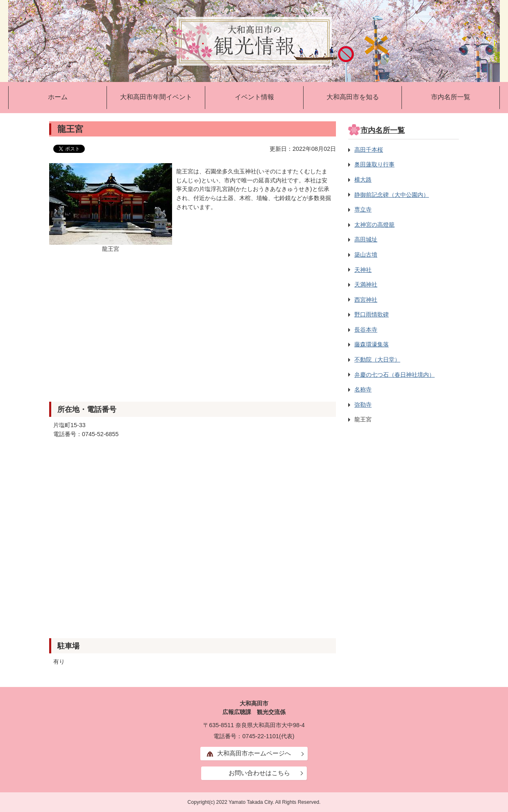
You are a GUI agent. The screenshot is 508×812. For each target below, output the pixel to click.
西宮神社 (366, 300)
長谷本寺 (366, 330)
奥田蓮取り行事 (374, 164)
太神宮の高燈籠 (374, 225)
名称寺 (363, 389)
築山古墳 (366, 255)
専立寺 (363, 209)
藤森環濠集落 (372, 344)
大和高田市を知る (353, 97)
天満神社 (366, 284)
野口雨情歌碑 (372, 314)
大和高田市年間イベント (156, 97)
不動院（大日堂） (377, 359)
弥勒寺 (363, 405)
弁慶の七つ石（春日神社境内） (395, 375)
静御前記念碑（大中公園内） (392, 195)
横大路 (363, 180)
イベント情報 (254, 97)
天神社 (363, 270)
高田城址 (366, 239)
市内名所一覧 (451, 97)
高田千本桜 (369, 150)
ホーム (58, 97)
